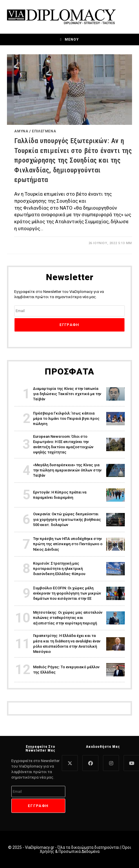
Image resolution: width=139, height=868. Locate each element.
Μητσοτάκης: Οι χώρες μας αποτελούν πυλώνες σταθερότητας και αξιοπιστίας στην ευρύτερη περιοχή (68, 618)
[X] (70, 763)
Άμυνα (21, 131)
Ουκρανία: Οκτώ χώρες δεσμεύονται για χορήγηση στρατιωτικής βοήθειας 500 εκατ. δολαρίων (67, 519)
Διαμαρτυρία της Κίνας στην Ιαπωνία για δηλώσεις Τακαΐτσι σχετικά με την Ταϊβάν (67, 394)
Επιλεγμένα (44, 131)
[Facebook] (90, 763)
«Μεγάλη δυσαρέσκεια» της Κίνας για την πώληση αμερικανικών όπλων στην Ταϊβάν (67, 470)
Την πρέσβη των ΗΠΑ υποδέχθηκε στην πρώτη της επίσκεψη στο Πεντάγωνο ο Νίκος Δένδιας (68, 544)
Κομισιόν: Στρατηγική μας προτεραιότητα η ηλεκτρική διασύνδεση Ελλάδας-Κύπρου (59, 569)
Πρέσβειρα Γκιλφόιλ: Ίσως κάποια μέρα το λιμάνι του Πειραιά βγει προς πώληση (66, 418)
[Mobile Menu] (69, 39)
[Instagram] (111, 763)
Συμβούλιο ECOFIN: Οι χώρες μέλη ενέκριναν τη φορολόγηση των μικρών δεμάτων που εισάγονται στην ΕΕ (67, 593)
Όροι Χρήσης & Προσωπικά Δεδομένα (85, 849)
